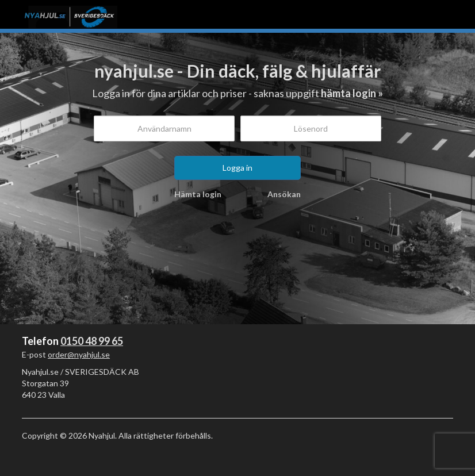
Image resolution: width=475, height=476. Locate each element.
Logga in (237, 168)
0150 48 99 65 (92, 341)
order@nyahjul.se (79, 354)
